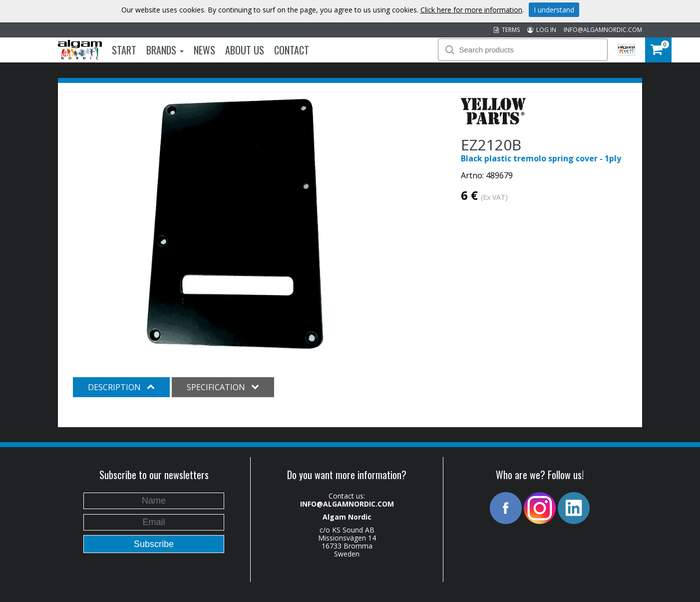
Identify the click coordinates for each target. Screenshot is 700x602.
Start (124, 50)
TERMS (507, 30)
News (204, 50)
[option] (235, 224)
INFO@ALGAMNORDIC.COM (603, 30)
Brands (165, 50)
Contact (292, 50)
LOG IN (542, 30)
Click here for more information (471, 10)
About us (245, 50)
